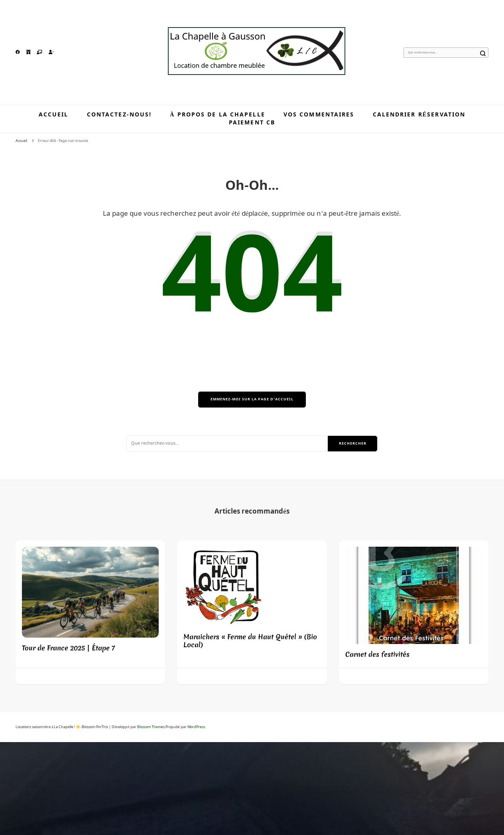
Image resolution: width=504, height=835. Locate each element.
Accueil (54, 115)
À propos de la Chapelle (217, 115)
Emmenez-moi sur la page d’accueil (252, 399)
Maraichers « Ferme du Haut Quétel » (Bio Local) (250, 641)
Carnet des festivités (377, 654)
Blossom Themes (151, 727)
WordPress (196, 727)
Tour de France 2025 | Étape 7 (68, 648)
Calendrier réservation (419, 115)
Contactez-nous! (119, 115)
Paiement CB (252, 123)
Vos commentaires (319, 115)
